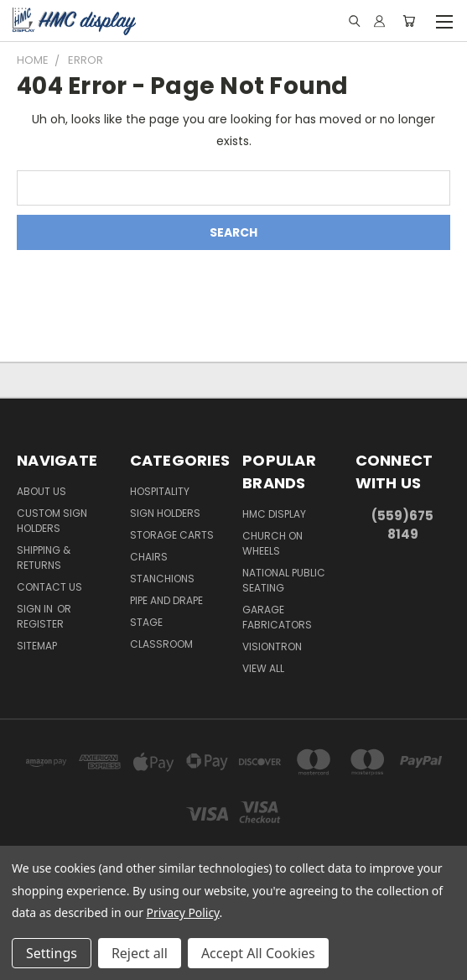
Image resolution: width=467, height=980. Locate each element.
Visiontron (272, 646)
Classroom (161, 644)
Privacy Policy (183, 912)
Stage (146, 622)
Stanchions (162, 579)
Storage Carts (172, 535)
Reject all (140, 953)
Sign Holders (165, 513)
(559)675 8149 (402, 525)
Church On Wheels (272, 543)
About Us (42, 491)
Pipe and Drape (166, 600)
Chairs (149, 557)
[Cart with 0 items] (409, 21)
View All (263, 668)
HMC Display (274, 514)
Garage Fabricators (277, 617)
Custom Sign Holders (52, 521)
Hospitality (160, 491)
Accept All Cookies (258, 953)
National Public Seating (284, 580)
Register (40, 624)
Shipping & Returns (44, 558)
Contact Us (49, 587)
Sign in (36, 609)
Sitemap (37, 646)
